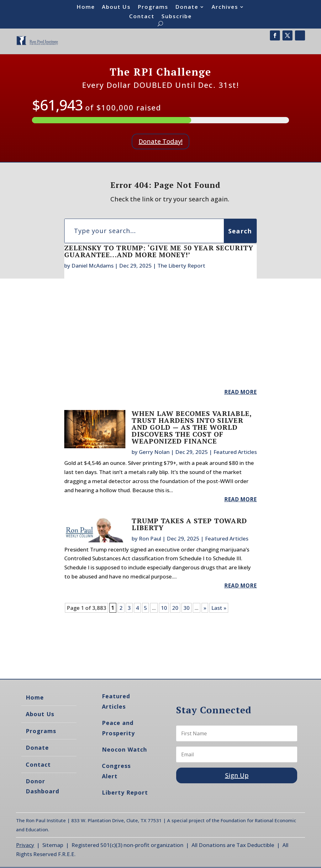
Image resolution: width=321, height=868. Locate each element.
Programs (153, 8)
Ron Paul (150, 538)
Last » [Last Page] (219, 608)
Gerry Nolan (154, 452)
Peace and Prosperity (118, 728)
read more (240, 392)
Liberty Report (125, 792)
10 (164, 608)
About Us (116, 8)
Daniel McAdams (92, 266)
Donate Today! (160, 141)
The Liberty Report (181, 266)
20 (175, 608)
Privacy (25, 845)
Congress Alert (116, 771)
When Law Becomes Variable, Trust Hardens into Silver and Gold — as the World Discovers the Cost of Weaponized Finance (192, 427)
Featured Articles (235, 452)
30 (187, 608)
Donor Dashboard (42, 786)
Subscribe (177, 17)
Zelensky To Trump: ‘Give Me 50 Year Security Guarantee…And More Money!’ (159, 251)
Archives (225, 8)
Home (86, 8)
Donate (187, 8)
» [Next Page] (205, 608)
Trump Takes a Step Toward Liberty (189, 524)
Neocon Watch (124, 749)
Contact (142, 17)
